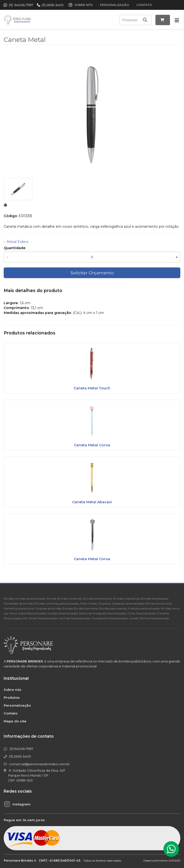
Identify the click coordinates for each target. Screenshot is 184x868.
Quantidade (15, 248)
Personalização (115, 5)
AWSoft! (174, 860)
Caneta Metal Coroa (92, 445)
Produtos (12, 697)
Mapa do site (15, 721)
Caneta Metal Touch (92, 388)
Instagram (22, 804)
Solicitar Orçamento (92, 273)
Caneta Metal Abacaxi (92, 502)
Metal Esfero (18, 242)
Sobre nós (84, 5)
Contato (144, 5)
